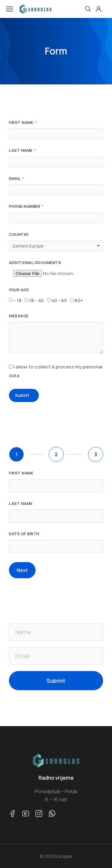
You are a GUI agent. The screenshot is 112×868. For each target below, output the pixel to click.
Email (15, 179)
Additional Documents (35, 263)
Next (22, 570)
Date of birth (24, 534)
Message (19, 316)
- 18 (18, 300)
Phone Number (25, 207)
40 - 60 (59, 300)
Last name (21, 504)
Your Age (19, 290)
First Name (22, 123)
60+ (79, 300)
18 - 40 (37, 300)
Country (19, 235)
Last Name (21, 151)
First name (21, 473)
